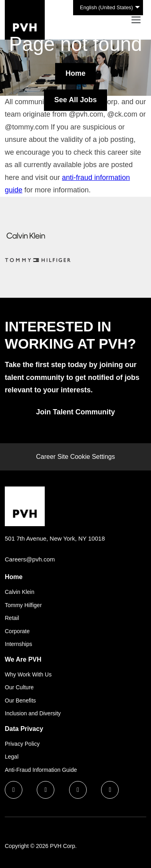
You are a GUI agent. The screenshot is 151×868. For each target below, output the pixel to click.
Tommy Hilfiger (23, 605)
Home (75, 73)
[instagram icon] (110, 790)
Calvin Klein (20, 592)
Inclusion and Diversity (33, 713)
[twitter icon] (78, 790)
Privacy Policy (22, 744)
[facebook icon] (14, 790)
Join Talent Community (75, 412)
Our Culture (19, 687)
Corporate (17, 631)
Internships (18, 644)
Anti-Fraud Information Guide (41, 770)
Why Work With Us (28, 674)
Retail (12, 618)
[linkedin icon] (46, 790)
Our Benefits (20, 700)
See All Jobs (75, 100)
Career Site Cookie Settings (75, 457)
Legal (12, 757)
